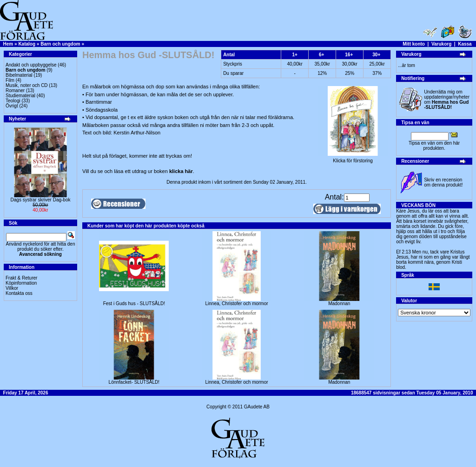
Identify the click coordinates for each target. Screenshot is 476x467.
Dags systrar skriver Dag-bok (41, 200)
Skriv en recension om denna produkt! (443, 182)
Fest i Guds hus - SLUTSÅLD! (134, 304)
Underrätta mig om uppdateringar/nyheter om (447, 100)
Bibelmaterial (19, 75)
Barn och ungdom (60, 44)
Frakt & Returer (21, 278)
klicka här (181, 171)
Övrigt (12, 106)
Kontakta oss (19, 293)
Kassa (465, 44)
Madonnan (339, 304)
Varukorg (441, 44)
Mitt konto (414, 44)
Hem (8, 44)
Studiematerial (20, 96)
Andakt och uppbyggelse (31, 65)
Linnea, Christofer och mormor (237, 304)
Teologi (13, 101)
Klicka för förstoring (353, 159)
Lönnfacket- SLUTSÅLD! (134, 382)
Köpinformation (21, 283)
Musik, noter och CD (27, 85)
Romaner (15, 90)
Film (10, 80)
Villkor (12, 288)
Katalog (27, 44)
